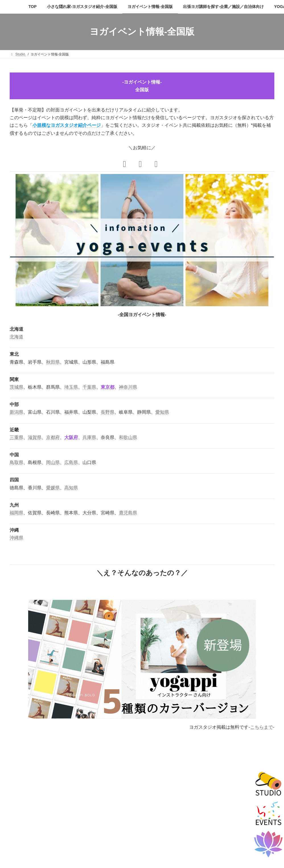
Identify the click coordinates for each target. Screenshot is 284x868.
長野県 (108, 412)
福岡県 (17, 513)
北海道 (17, 337)
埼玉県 (71, 387)
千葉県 (89, 387)
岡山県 (53, 462)
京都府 (53, 437)
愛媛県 (53, 488)
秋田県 (53, 362)
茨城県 (17, 387)
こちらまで (262, 727)
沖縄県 (17, 538)
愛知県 (162, 412)
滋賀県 (35, 437)
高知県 (71, 488)
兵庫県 (89, 437)
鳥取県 (17, 462)
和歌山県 (128, 437)
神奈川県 (128, 387)
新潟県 (17, 412)
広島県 (71, 462)
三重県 (17, 437)
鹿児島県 (128, 513)
